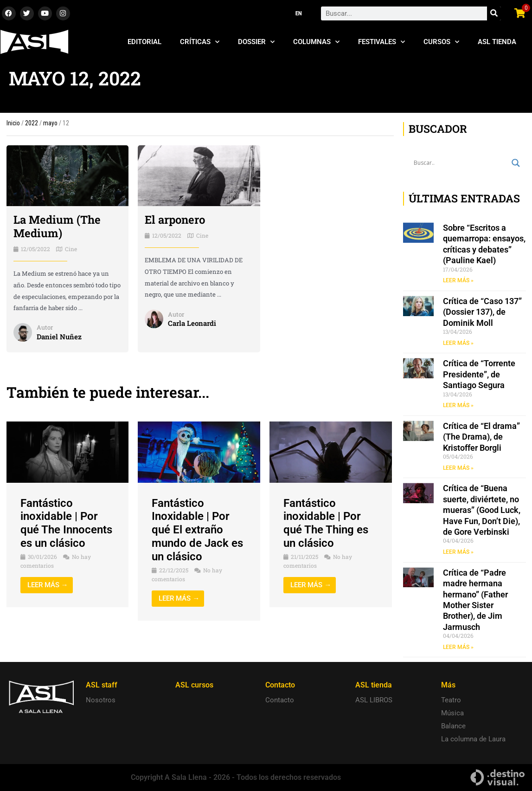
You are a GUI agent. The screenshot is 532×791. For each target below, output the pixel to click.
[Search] (494, 13)
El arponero (175, 220)
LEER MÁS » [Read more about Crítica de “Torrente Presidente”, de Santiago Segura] (458, 405)
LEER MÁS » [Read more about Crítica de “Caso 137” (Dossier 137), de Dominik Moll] (458, 343)
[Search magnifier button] (516, 163)
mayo (50, 123)
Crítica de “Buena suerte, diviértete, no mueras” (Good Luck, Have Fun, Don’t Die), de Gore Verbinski (482, 510)
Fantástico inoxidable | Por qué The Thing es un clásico (326, 523)
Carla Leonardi (192, 323)
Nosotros (101, 700)
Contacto (280, 700)
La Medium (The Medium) (57, 226)
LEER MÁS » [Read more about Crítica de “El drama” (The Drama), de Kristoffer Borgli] (458, 468)
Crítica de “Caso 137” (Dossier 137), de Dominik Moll (482, 312)
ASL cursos (194, 685)
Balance (453, 726)
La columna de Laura (473, 739)
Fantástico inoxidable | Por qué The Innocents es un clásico (66, 523)
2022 (32, 123)
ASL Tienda (497, 42)
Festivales (381, 42)
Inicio (13, 123)
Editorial (144, 42)
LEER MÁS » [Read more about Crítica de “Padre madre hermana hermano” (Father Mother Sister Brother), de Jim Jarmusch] (458, 647)
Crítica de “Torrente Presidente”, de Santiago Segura (479, 374)
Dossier (256, 42)
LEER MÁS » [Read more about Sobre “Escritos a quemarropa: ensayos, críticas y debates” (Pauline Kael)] (458, 280)
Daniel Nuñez (59, 337)
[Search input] (460, 163)
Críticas (200, 42)
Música (452, 713)
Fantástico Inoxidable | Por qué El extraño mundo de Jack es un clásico (197, 530)
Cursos (441, 42)
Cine (71, 249)
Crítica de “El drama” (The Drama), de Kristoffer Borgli (481, 437)
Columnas (316, 42)
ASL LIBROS (374, 700)
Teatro (451, 700)
